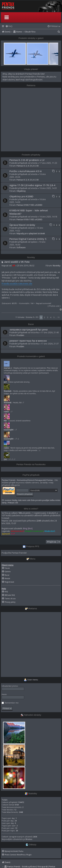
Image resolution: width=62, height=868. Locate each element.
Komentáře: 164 (26, 303)
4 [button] (51, 317)
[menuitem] (9, 26)
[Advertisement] (31, 119)
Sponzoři (6, 534)
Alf (14, 266)
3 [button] (48, 317)
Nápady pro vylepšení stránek (31, 233)
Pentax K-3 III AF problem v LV (27, 160)
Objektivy (21, 191)
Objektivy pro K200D (21, 196)
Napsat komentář (44, 303)
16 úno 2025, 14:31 (48, 188)
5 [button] (54, 317)
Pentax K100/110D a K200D (29, 205)
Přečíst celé (54, 306)
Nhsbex (29, 839)
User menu (31, 680)
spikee (34, 242)
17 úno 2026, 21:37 (50, 344)
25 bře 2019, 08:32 (26, 266)
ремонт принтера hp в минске (28, 341)
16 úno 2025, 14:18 (48, 217)
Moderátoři (50, 531)
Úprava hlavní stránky (22, 225)
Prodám (20, 335)
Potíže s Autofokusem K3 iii (26, 171)
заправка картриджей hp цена (29, 329)
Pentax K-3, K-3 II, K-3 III (28, 166)
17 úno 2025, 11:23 (48, 163)
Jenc (33, 228)
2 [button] (44, 317)
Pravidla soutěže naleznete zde (17, 284)
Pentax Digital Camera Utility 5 (28, 239)
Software (21, 247)
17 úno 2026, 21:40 (50, 332)
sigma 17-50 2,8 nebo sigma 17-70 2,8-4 (32, 185)
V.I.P (13, 534)
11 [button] (59, 317)
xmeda (34, 163)
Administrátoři (17, 531)
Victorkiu (35, 332)
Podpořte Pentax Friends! (14, 553)
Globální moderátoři (34, 531)
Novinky (57, 266)
